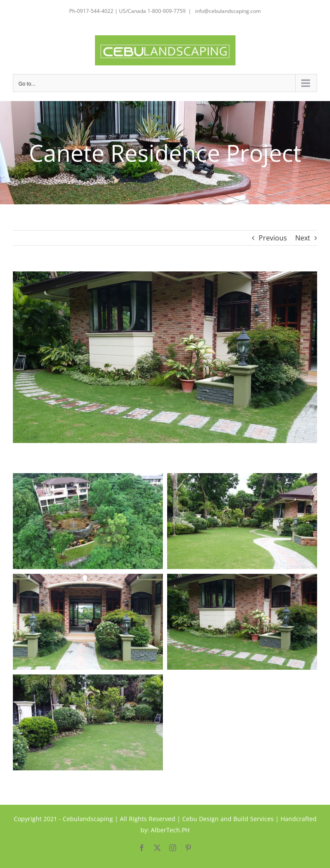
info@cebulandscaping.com (227, 11)
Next (303, 238)
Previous (273, 238)
